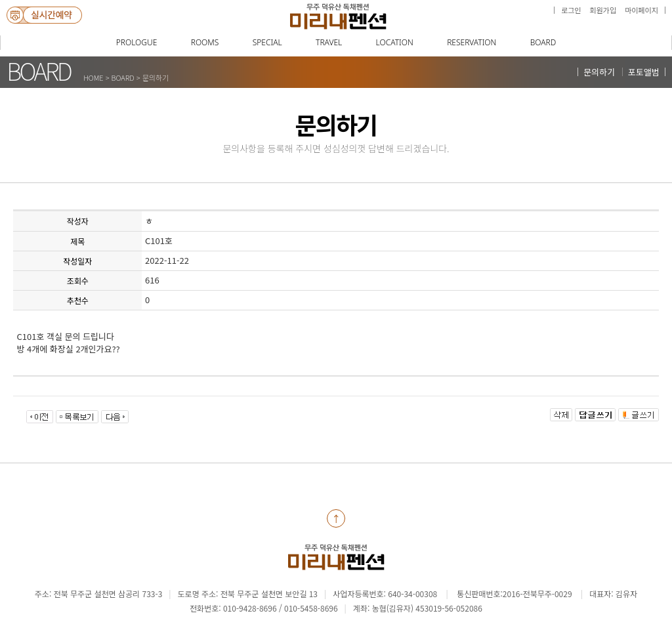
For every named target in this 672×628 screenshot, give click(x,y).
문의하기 (599, 72)
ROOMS (205, 42)
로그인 (571, 10)
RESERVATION (472, 42)
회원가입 (603, 10)
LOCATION (395, 42)
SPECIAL (267, 42)
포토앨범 (644, 72)
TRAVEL (329, 42)
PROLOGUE (137, 42)
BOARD (543, 42)
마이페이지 (641, 10)
